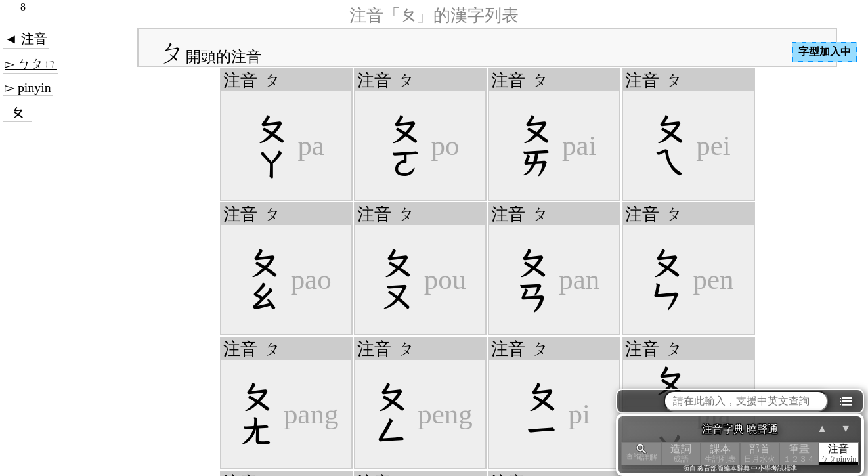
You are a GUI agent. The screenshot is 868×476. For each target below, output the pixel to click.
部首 (760, 453)
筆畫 (799, 453)
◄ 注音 (26, 39)
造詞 (681, 453)
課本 (720, 453)
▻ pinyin (28, 87)
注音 (838, 453)
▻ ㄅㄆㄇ (31, 64)
